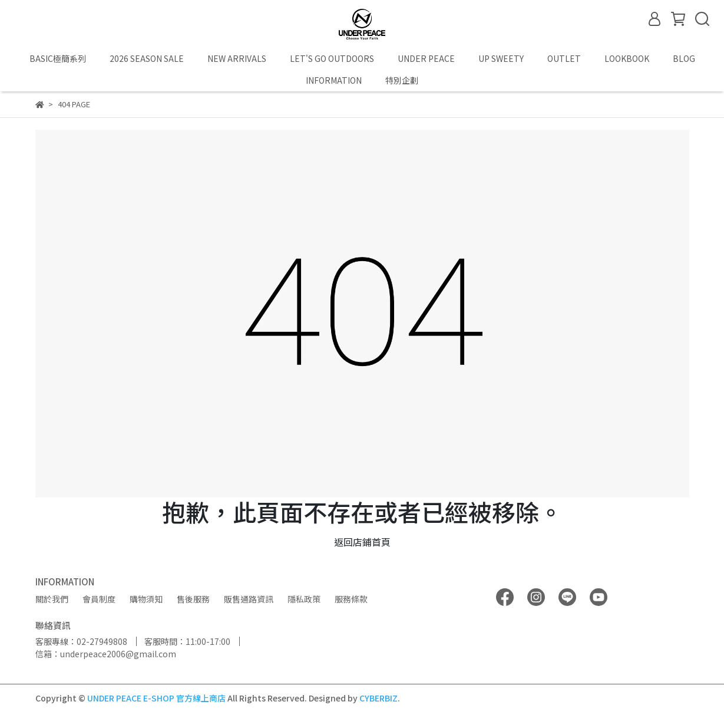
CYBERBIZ (378, 698)
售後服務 (193, 599)
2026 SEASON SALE (147, 58)
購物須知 (146, 599)
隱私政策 (304, 599)
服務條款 (351, 599)
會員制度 (99, 599)
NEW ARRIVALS (237, 58)
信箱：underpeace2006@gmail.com (106, 654)
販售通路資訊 (249, 599)
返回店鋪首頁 (362, 542)
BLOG (684, 58)
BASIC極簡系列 (58, 58)
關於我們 (52, 599)
